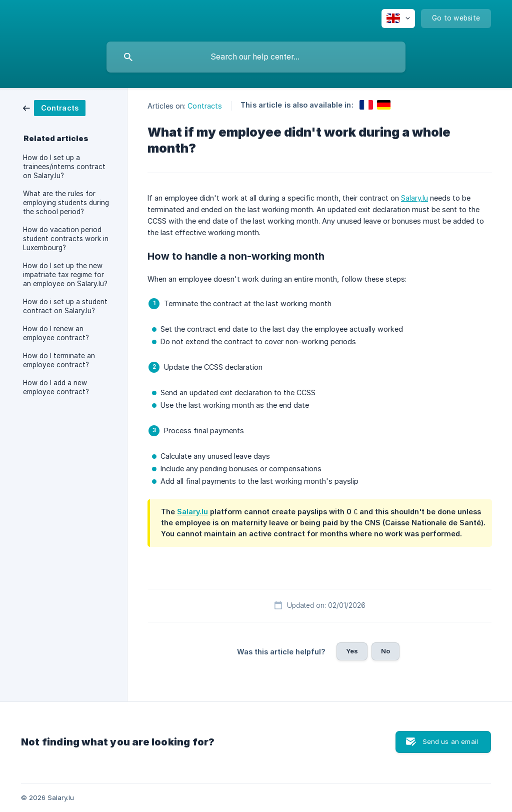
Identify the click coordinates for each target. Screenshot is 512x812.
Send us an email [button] (450, 741)
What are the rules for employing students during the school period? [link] (66, 203)
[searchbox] (256, 57)
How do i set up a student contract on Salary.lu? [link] (65, 306)
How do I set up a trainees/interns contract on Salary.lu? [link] (64, 167)
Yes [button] (352, 651)
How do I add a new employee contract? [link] (56, 387)
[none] (398, 19)
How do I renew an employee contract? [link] (56, 333)
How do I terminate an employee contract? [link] (59, 360)
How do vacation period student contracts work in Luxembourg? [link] (66, 239)
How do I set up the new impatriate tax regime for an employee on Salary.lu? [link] (65, 275)
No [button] (385, 651)
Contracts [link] (205, 106)
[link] (54, 107)
